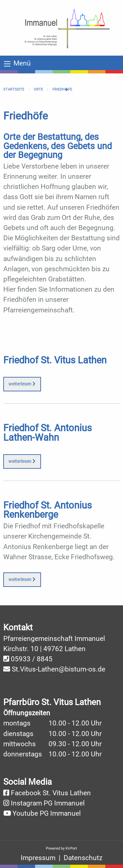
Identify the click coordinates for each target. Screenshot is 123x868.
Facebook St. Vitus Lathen (51, 793)
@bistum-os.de (82, 669)
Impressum (38, 858)
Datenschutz (83, 858)
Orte (38, 89)
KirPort (71, 848)
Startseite (14, 89)
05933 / (24, 659)
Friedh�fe (62, 89)
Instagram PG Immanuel (48, 803)
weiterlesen (22, 384)
